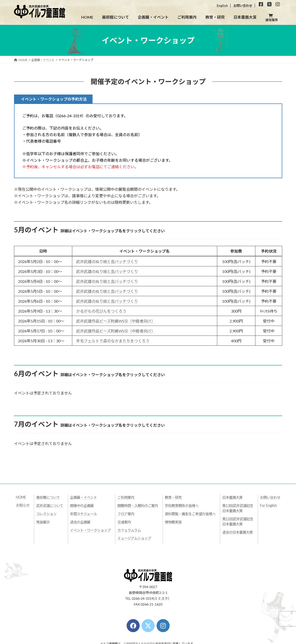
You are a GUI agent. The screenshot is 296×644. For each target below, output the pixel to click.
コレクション (46, 514)
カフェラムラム (129, 530)
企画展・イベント (84, 497)
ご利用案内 (126, 497)
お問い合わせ (243, 6)
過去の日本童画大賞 (238, 532)
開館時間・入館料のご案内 (138, 506)
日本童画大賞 (232, 497)
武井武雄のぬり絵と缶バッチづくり (107, 261)
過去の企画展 (80, 522)
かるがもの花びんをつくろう (101, 311)
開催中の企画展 (82, 506)
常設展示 (43, 522)
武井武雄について (50, 506)
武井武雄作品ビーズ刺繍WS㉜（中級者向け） (116, 321)
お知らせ (23, 505)
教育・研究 (173, 497)
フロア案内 (126, 514)
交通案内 (124, 522)
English (222, 6)
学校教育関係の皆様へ (182, 506)
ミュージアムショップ (134, 538)
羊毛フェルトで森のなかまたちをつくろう (113, 341)
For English (268, 505)
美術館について (48, 497)
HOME (21, 497)
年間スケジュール (83, 514)
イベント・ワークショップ (90, 530)
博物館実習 (173, 522)
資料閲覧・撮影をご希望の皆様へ (190, 514)
